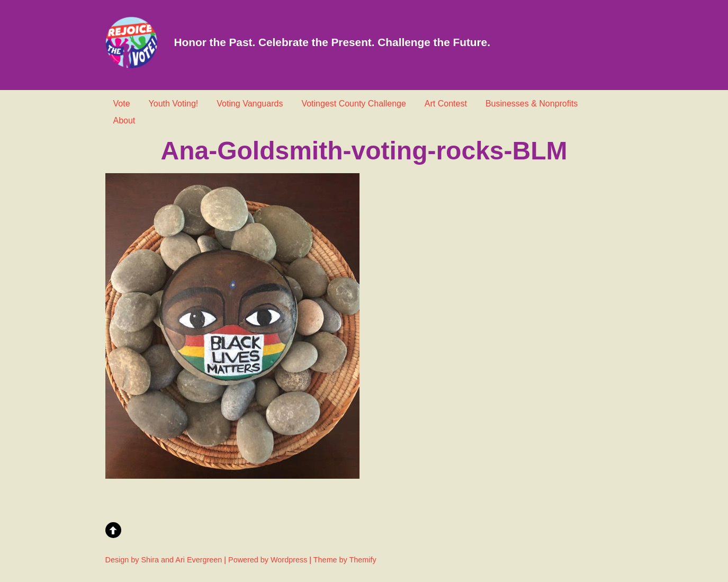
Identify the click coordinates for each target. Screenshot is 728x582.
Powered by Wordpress (268, 560)
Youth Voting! (174, 104)
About (124, 120)
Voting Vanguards (250, 104)
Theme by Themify (345, 560)
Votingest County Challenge (353, 104)
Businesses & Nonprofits (532, 104)
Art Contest (446, 104)
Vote (122, 104)
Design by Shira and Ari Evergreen (164, 560)
